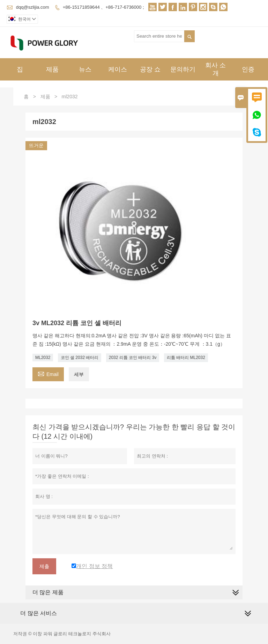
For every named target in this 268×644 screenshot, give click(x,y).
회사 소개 (215, 69)
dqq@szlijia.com (33, 7)
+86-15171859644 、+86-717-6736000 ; (103, 7)
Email (48, 373)
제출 (44, 566)
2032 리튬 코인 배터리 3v (133, 358)
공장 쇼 (150, 69)
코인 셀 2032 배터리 (80, 358)
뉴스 (85, 69)
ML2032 (43, 358)
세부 (79, 374)
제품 (52, 69)
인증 (248, 69)
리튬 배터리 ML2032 (186, 358)
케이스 (118, 69)
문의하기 (183, 69)
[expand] (248, 614)
